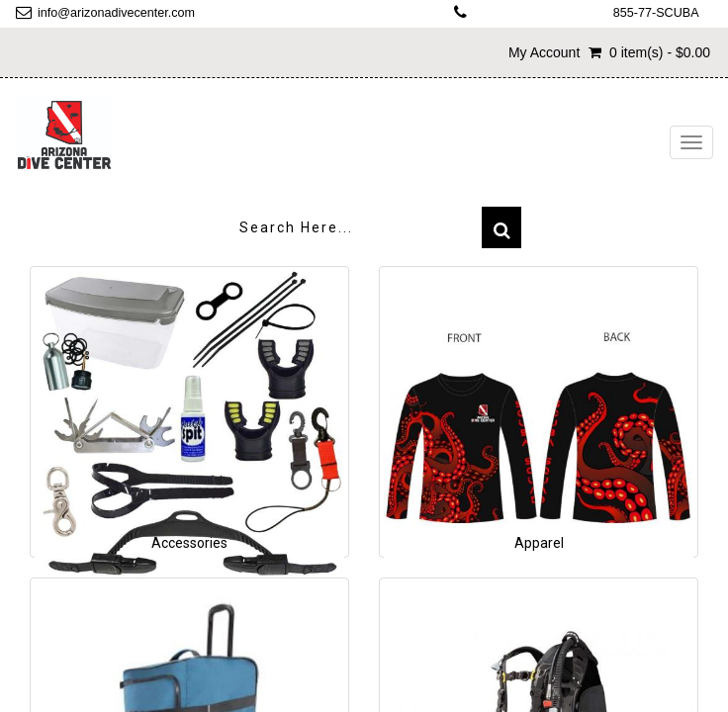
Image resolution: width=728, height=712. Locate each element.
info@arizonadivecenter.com (116, 13)
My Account (544, 52)
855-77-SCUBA (656, 13)
